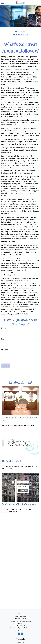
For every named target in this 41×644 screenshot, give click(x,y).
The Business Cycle (12, 461)
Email (3, 339)
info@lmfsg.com (21, 631)
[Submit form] (6, 366)
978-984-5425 (23, 616)
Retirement (21, 642)
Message (5, 350)
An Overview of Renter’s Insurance (20, 504)
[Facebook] (19, 634)
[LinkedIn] (22, 634)
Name (4, 328)
